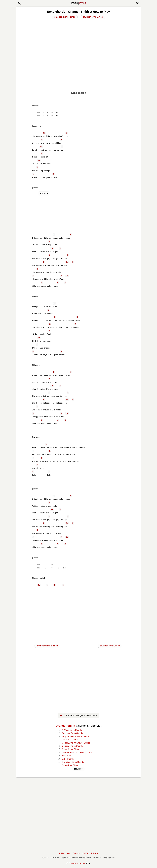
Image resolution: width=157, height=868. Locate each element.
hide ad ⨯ (44, 194)
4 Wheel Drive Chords (72, 730)
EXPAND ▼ (79, 769)
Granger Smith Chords (65, 17)
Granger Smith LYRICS (110, 646)
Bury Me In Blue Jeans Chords (76, 736)
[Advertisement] (78, 70)
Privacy (94, 853)
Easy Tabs (67, 756)
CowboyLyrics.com (77, 863)
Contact (76, 853)
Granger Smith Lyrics (93, 17)
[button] (19, 3)
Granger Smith (65, 726)
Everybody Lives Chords (73, 762)
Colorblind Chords (70, 740)
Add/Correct (65, 853)
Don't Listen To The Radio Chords (77, 753)
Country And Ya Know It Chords (76, 743)
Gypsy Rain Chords (71, 765)
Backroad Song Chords (72, 733)
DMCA (85, 853)
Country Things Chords (72, 746)
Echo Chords (68, 759)
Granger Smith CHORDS (47, 646)
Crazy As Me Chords (71, 749)
